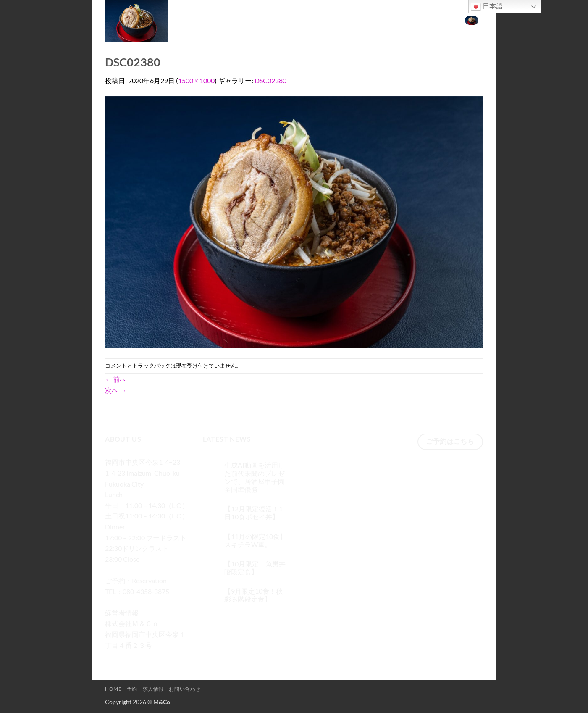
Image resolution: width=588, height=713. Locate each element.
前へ (116, 379)
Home (349, 20)
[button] (472, 20)
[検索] (329, 20)
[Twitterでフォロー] (143, 657)
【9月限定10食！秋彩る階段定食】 (253, 595)
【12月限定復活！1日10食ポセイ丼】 (253, 513)
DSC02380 (270, 80)
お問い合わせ (435, 20)
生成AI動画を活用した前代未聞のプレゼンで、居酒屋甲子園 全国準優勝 (255, 477)
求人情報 (398, 20)
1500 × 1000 (196, 80)
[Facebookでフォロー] (113, 657)
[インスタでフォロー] (128, 657)
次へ (116, 390)
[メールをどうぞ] (158, 657)
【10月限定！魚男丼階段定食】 (255, 568)
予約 (372, 20)
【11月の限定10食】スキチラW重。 (255, 540)
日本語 (487, 7)
